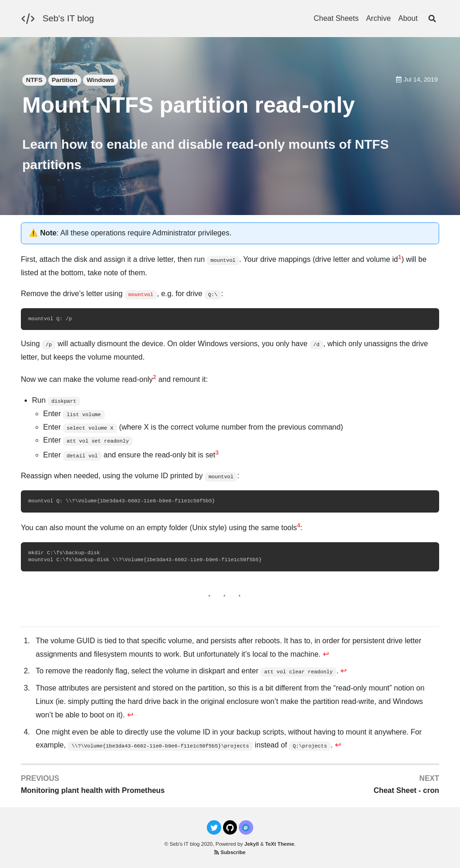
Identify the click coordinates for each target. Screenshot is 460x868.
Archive (378, 18)
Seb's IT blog (68, 18)
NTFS (34, 80)
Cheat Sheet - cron (406, 790)
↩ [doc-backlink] (326, 654)
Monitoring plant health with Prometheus (93, 790)
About (408, 18)
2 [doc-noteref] (155, 377)
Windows (101, 80)
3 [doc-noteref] (217, 453)
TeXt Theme (280, 844)
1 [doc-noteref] (399, 257)
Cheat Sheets (336, 18)
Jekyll (252, 844)
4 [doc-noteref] (298, 525)
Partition (65, 80)
